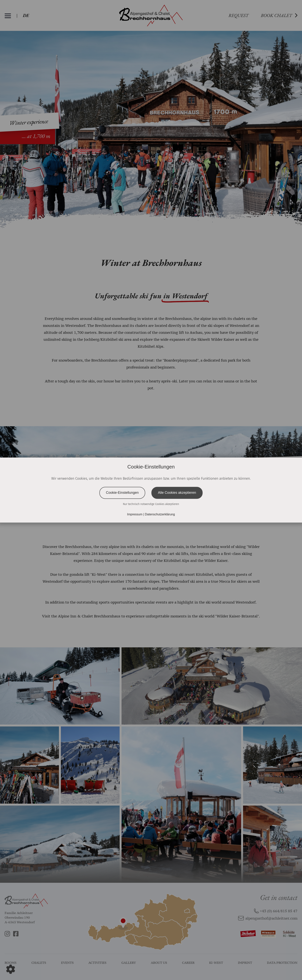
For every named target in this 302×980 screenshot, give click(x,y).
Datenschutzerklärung (160, 514)
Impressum (135, 514)
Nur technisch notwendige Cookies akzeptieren (151, 504)
